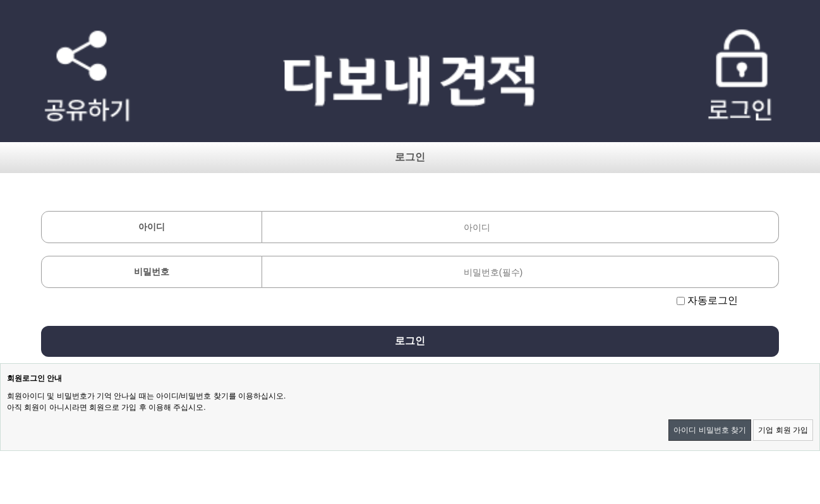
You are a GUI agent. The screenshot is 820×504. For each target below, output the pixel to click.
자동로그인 (713, 300)
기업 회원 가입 (783, 430)
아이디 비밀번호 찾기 (710, 430)
